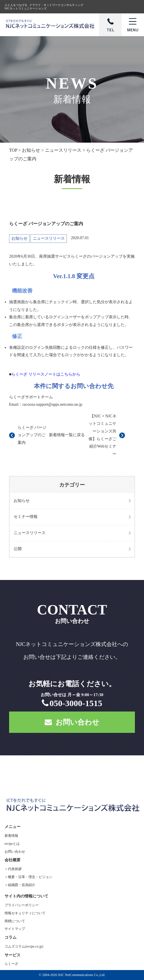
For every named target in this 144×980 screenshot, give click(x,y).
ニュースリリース (30, 533)
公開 (18, 549)
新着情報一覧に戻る (67, 435)
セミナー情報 (26, 517)
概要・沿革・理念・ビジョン (30, 877)
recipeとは (12, 844)
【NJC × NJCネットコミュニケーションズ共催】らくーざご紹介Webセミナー (102, 435)
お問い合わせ (72, 722)
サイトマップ (15, 929)
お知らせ (22, 501)
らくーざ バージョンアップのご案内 (32, 435)
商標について (15, 921)
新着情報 (11, 836)
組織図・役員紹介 (22, 885)
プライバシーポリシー (22, 905)
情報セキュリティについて (25, 913)
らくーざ (11, 964)
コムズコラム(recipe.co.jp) (24, 946)
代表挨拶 (15, 869)
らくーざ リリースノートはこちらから (46, 374)
